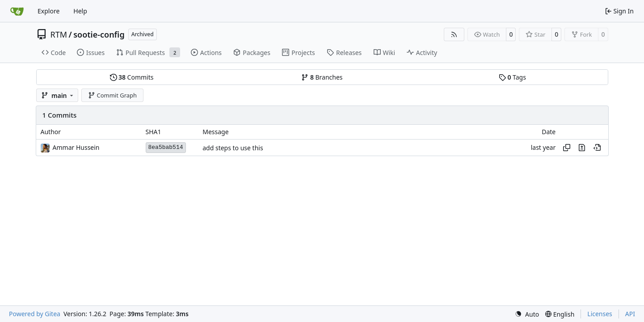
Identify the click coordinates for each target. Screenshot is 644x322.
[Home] (17, 11)
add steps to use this (233, 148)
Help (80, 11)
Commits (132, 77)
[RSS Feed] (454, 34)
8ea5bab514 (166, 147)
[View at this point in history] (597, 148)
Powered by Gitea (35, 314)
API (630, 314)
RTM (59, 34)
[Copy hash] (567, 148)
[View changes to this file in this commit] (582, 148)
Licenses (600, 314)
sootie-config (99, 34)
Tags (512, 77)
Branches (322, 77)
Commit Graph (112, 95)
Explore (48, 11)
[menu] (527, 314)
